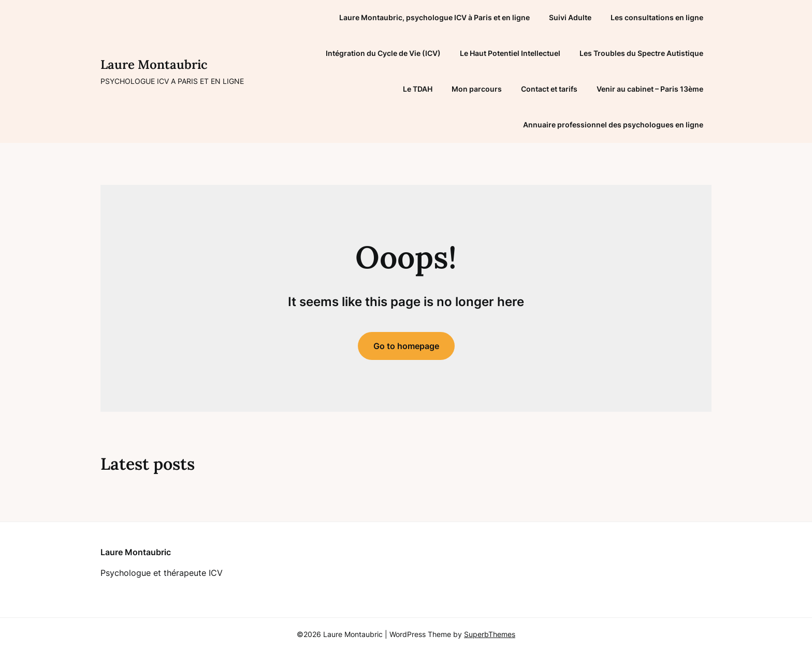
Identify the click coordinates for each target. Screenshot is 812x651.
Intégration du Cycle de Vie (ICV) (383, 53)
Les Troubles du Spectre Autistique (641, 53)
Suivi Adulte (570, 17)
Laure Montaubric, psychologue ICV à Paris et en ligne (434, 17)
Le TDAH (418, 89)
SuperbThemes (490, 634)
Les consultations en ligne (657, 17)
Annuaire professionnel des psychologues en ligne (613, 125)
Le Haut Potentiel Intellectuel (510, 53)
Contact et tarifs (549, 89)
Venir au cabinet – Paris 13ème (650, 89)
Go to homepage (406, 346)
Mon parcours (477, 89)
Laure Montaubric (154, 64)
